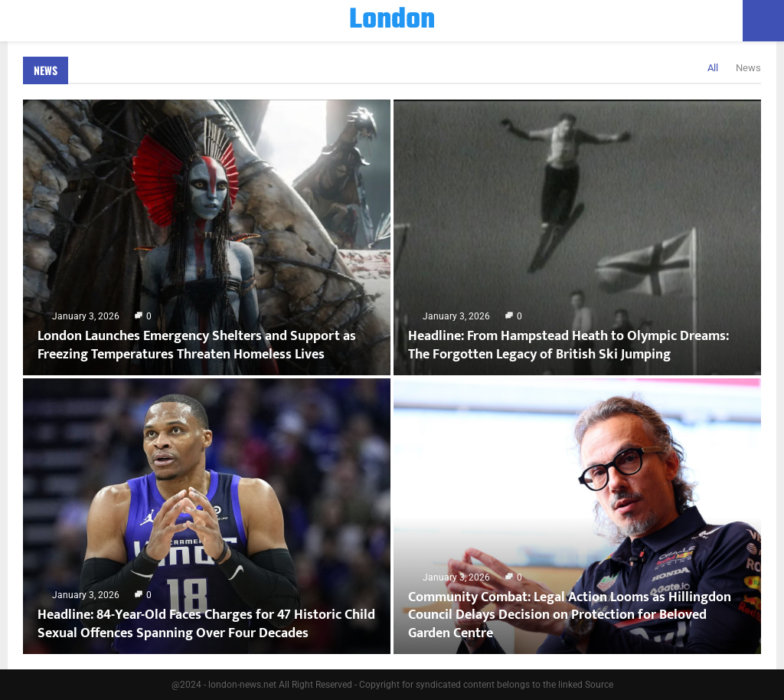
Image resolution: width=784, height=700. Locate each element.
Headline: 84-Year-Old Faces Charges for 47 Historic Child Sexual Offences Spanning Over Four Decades (206, 624)
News (46, 70)
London (392, 21)
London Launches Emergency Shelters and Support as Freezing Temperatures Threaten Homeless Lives (197, 345)
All (713, 68)
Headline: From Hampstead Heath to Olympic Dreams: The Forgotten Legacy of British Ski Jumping (568, 345)
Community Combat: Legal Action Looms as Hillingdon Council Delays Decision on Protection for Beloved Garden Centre (570, 615)
